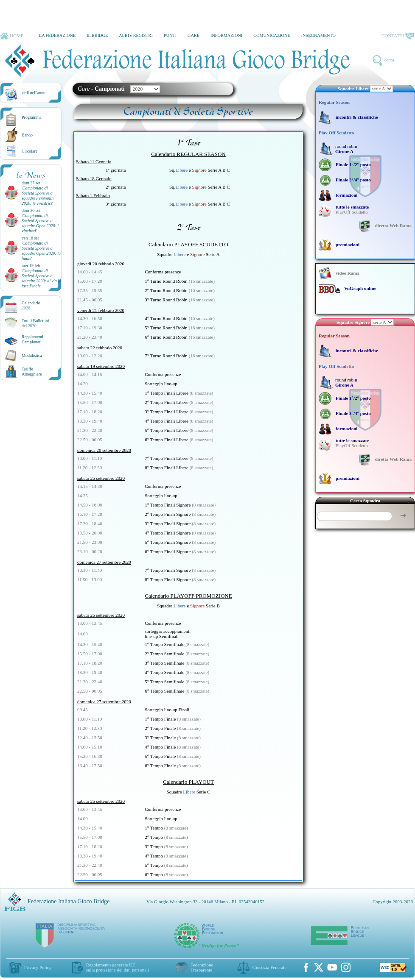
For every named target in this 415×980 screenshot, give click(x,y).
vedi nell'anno (34, 93)
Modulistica (32, 355)
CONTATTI (398, 36)
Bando (27, 135)
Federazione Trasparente (202, 967)
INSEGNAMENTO (318, 35)
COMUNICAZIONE (272, 35)
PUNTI (170, 35)
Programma (32, 117)
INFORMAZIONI (226, 35)
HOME (12, 36)
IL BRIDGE (97, 35)
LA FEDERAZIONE (57, 35)
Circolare (29, 151)
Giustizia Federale (269, 967)
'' (38, 196)
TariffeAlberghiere (32, 372)
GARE (193, 35)
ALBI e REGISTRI (136, 35)
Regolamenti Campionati (32, 339)
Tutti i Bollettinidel (35, 323)
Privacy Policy (38, 967)
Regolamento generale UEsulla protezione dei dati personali (118, 967)
